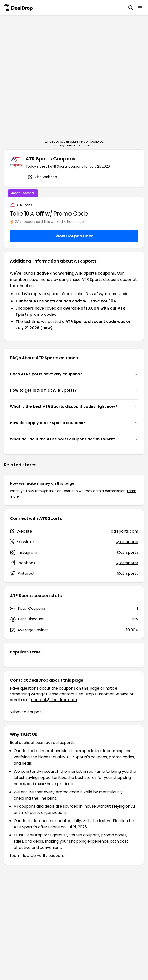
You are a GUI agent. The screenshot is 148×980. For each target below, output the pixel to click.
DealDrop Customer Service (102, 694)
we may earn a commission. (74, 145)
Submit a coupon (26, 712)
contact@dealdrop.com (54, 700)
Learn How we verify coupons (37, 856)
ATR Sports (24, 205)
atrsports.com (125, 531)
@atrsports (127, 542)
